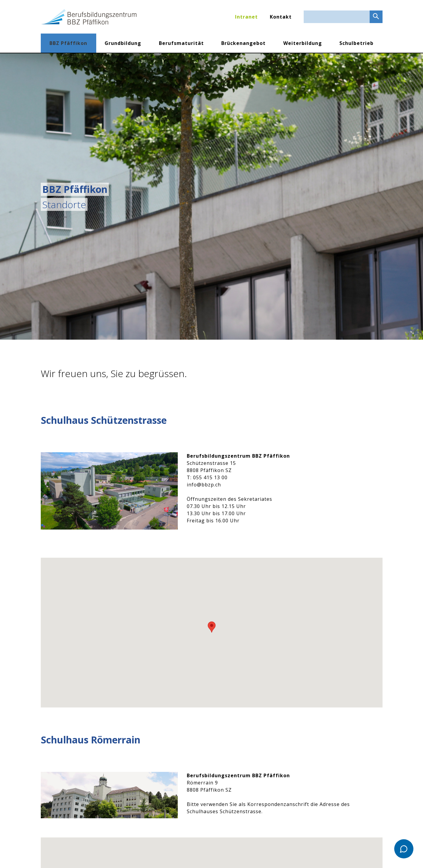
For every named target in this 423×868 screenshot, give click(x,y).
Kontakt (281, 17)
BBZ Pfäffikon (68, 43)
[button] (212, 627)
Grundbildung (123, 43)
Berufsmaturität (181, 43)
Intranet (246, 17)
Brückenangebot (243, 43)
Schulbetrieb (356, 43)
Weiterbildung (303, 43)
